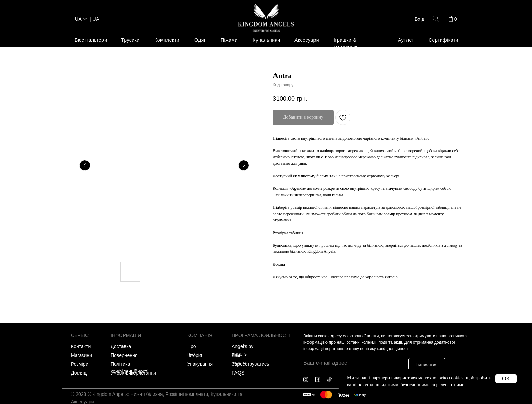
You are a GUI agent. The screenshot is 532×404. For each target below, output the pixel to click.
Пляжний (124, 72)
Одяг (200, 40)
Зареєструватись (250, 364)
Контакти (81, 346)
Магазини (81, 355)
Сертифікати (443, 40)
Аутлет (406, 40)
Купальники (266, 40)
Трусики (130, 40)
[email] (352, 363)
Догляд (79, 373)
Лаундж (77, 81)
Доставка (121, 346)
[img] (266, 19)
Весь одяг (79, 72)
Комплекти (167, 40)
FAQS (238, 373)
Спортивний (82, 98)
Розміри (80, 364)
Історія (195, 355)
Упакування (200, 364)
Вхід (420, 19)
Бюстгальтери (91, 40)
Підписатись (427, 365)
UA (78, 19)
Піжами (229, 40)
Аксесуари (307, 40)
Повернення (124, 355)
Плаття (76, 89)
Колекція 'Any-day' (209, 72)
